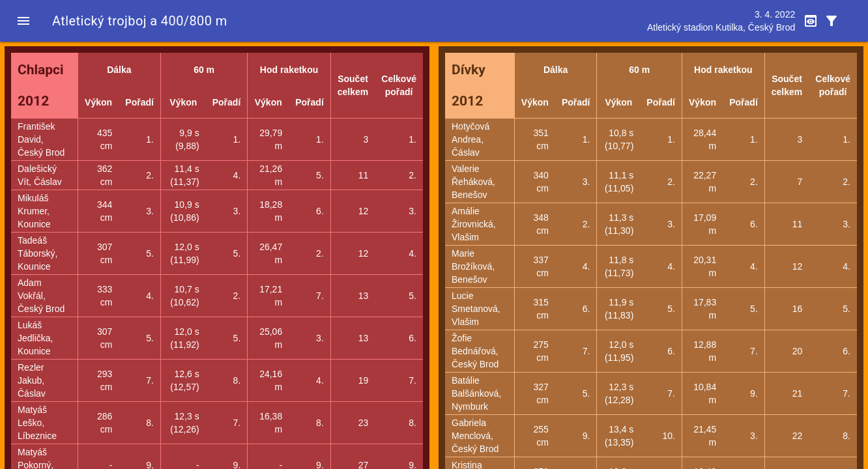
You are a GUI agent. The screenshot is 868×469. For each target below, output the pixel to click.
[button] (23, 21)
